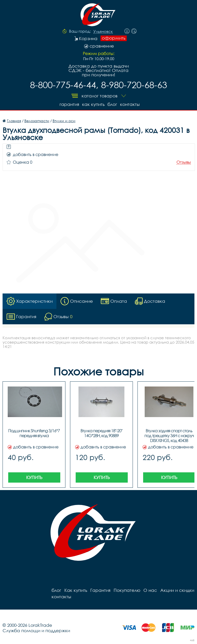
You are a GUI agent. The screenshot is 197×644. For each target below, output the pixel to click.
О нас (150, 590)
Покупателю (127, 590)
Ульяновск (103, 32)
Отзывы (184, 162)
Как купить (93, 104)
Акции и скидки (177, 590)
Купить (34, 477)
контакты (130, 104)
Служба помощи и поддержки (36, 631)
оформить (114, 38)
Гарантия (69, 104)
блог (112, 104)
